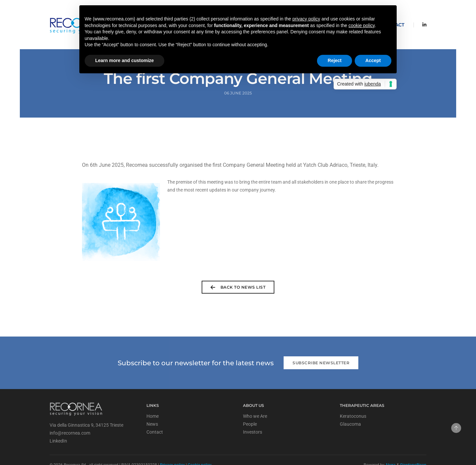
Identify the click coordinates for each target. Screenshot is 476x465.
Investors (253, 416)
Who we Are (255, 400)
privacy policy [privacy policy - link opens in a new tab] (306, 19)
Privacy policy (172, 449)
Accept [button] (373, 60)
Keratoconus (353, 400)
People (250, 408)
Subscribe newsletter (321, 347)
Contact (155, 416)
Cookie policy (200, 449)
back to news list (238, 271)
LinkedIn (58, 425)
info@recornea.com (70, 417)
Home (153, 400)
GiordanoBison (413, 449)
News (152, 408)
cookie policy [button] (361, 25)
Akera (391, 449)
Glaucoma (350, 408)
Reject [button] (335, 60)
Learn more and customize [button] (124, 60)
